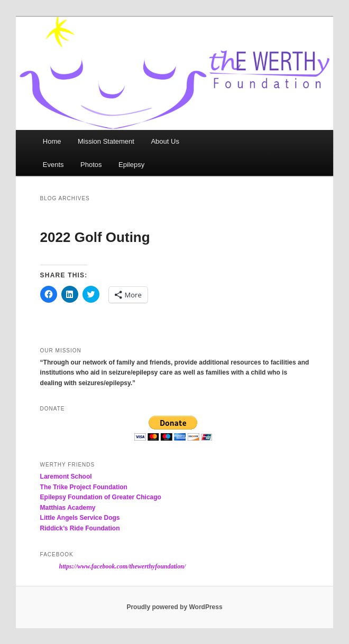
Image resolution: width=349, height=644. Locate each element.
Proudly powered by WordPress (174, 607)
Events (53, 165)
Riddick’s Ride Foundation (80, 528)
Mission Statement (106, 141)
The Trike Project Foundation (84, 487)
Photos (91, 165)
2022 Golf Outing (95, 237)
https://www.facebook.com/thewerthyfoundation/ (123, 566)
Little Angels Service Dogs (80, 518)
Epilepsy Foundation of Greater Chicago (101, 497)
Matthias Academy (68, 508)
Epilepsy (131, 165)
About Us (165, 141)
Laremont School (66, 477)
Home (52, 141)
